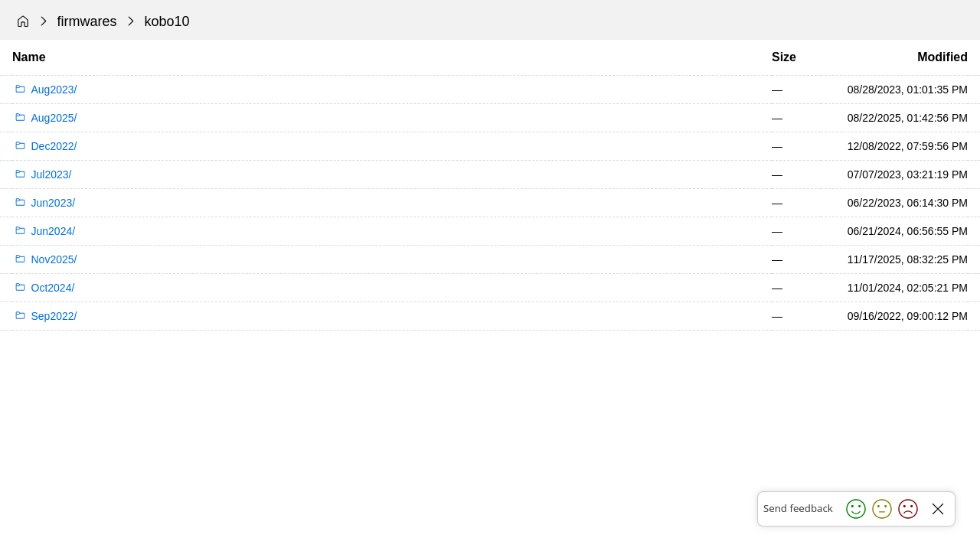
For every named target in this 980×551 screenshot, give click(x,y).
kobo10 (167, 21)
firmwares (87, 21)
